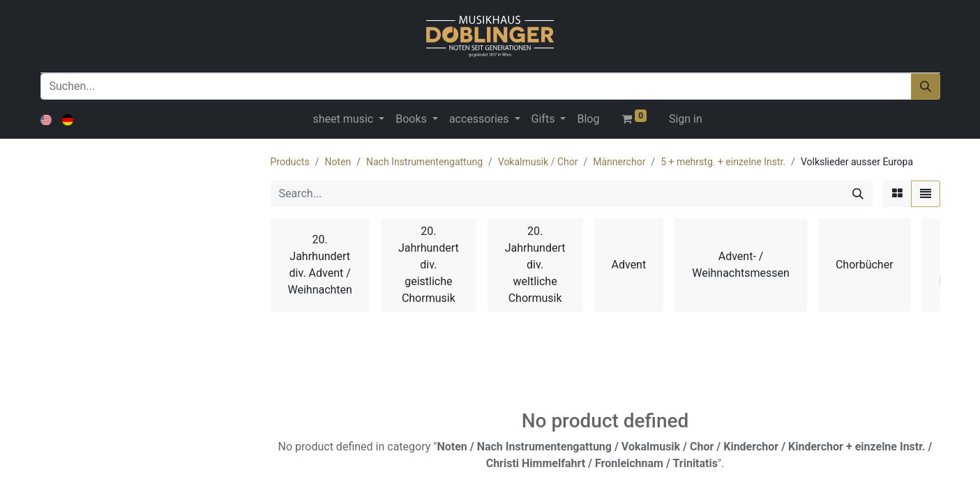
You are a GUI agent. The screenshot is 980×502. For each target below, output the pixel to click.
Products (290, 162)
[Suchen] (926, 86)
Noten (338, 162)
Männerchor (619, 162)
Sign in (686, 119)
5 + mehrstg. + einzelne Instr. (723, 162)
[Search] (858, 194)
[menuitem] (588, 119)
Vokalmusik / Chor (538, 162)
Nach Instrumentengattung (424, 162)
